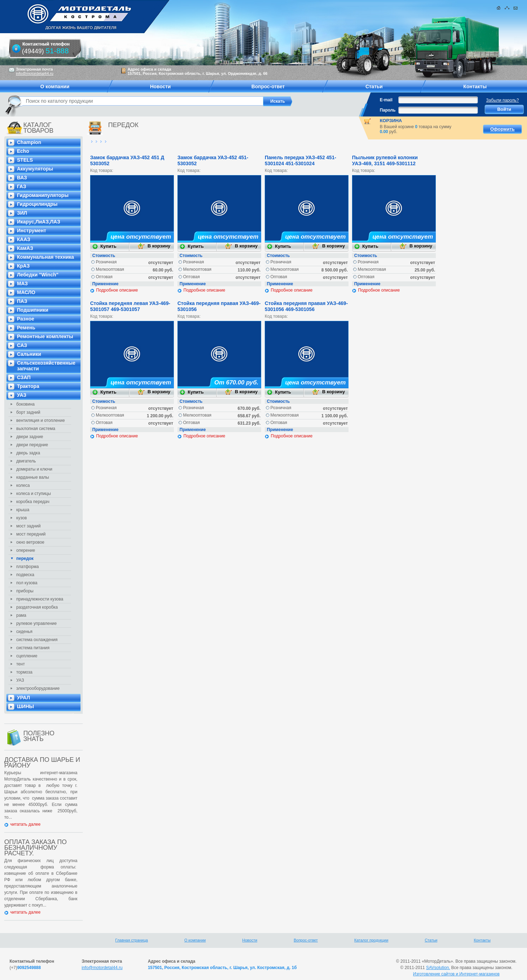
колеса (23, 485)
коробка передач (33, 502)
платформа (28, 567)
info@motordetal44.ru (102, 968)
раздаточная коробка (37, 607)
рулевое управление (37, 623)
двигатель (26, 461)
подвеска (25, 575)
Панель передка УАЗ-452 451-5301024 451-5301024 (300, 160)
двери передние (32, 445)
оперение (26, 550)
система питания (33, 648)
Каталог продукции (371, 940)
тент (21, 664)
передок (25, 558)
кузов (22, 518)
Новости (250, 940)
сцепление (27, 656)
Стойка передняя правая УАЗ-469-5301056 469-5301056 (306, 306)
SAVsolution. (438, 968)
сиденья (24, 632)
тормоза (24, 672)
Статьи (431, 940)
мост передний (31, 534)
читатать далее (25, 824)
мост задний (28, 526)
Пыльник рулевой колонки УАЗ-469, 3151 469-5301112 (385, 160)
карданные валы (33, 477)
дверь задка (28, 453)
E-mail (386, 100)
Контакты (482, 940)
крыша (23, 510)
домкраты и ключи (34, 469)
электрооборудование (38, 688)
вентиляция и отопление (40, 420)
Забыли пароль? (502, 100)
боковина (25, 404)
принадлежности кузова (40, 599)
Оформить (502, 129)
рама (21, 615)
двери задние (30, 437)
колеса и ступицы (34, 494)
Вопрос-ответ (306, 940)
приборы (25, 591)
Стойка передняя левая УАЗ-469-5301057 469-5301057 (130, 306)
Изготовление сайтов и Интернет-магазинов (456, 974)
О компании (195, 940)
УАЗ (20, 680)
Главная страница (131, 940)
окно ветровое (30, 542)
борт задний (28, 412)
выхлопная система (36, 429)
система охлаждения (37, 640)
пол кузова (27, 583)
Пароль (388, 110)
